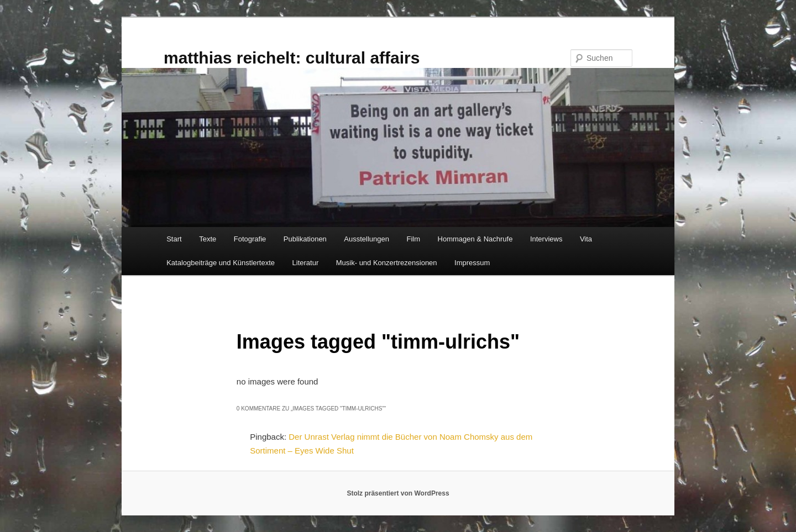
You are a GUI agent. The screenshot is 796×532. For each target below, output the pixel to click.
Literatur (306, 263)
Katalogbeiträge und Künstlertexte (221, 263)
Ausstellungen (366, 239)
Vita (586, 239)
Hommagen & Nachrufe (475, 239)
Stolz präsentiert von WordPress (398, 493)
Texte (208, 239)
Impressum (472, 263)
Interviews (546, 239)
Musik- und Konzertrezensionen (387, 263)
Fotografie (250, 239)
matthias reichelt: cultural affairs (292, 58)
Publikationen (305, 239)
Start (174, 239)
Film (414, 239)
